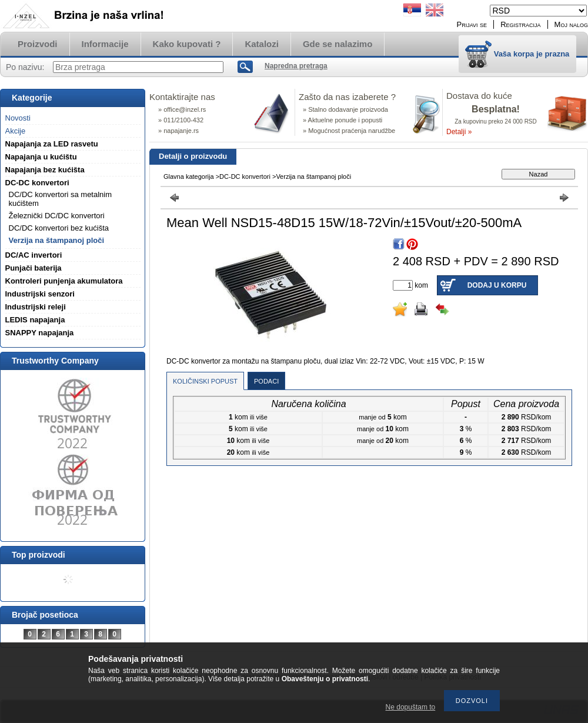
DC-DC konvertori (245, 176)
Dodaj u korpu (497, 285)
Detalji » (459, 132)
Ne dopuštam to (411, 707)
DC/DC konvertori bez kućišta (59, 228)
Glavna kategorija (189, 176)
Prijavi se (472, 24)
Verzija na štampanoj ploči (57, 240)
